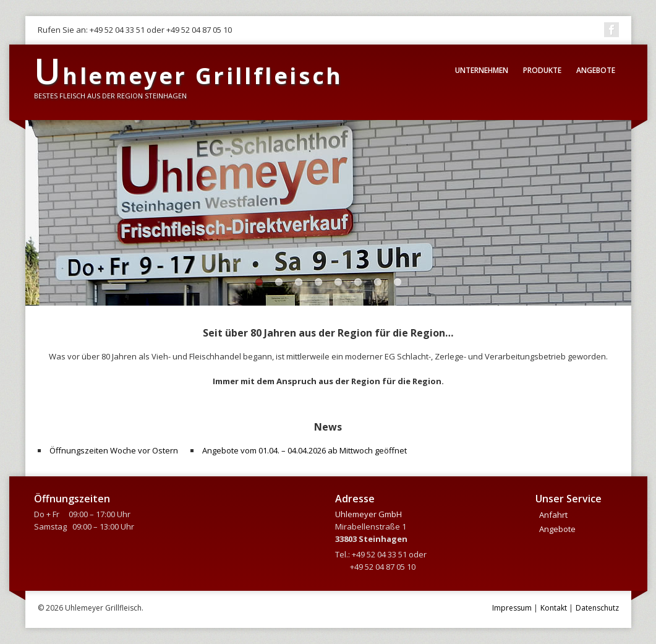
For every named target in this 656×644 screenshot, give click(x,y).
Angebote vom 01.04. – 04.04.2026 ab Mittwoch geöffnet (305, 450)
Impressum (512, 608)
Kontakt (554, 608)
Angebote (596, 70)
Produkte (542, 70)
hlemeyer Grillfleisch (189, 76)
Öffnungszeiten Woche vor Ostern (114, 450)
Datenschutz (597, 608)
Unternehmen (482, 70)
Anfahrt (553, 515)
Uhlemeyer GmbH (368, 514)
